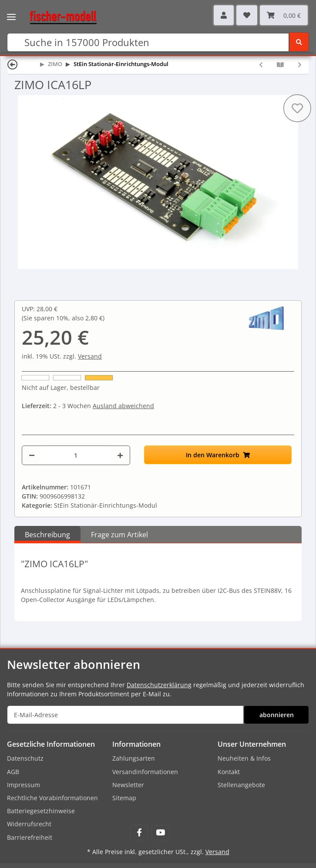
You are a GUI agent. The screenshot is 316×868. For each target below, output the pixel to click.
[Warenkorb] (284, 15)
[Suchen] (148, 42)
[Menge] (76, 455)
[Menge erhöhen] (120, 455)
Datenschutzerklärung (159, 685)
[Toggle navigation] (11, 11)
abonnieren (277, 715)
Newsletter (128, 785)
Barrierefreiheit (30, 837)
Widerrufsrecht (29, 824)
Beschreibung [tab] (47, 535)
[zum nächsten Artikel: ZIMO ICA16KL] (300, 65)
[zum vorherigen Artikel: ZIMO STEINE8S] (261, 65)
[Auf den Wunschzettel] (297, 108)
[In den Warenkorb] (218, 455)
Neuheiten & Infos (244, 758)
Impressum (24, 785)
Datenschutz (25, 758)
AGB (13, 772)
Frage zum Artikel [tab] (119, 535)
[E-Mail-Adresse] (125, 715)
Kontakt (229, 772)
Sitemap (124, 798)
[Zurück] (13, 64)
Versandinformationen (145, 772)
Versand (90, 356)
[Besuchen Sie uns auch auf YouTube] (160, 833)
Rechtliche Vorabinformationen (52, 798)
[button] (224, 15)
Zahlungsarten (134, 758)
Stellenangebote (241, 785)
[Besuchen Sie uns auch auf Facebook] (139, 833)
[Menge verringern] (32, 455)
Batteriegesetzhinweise (41, 811)
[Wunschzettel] (247, 15)
